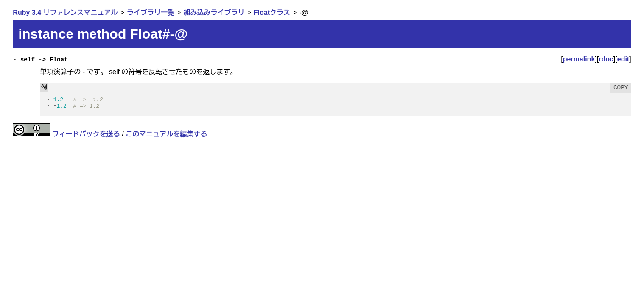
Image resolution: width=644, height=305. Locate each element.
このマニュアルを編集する (166, 134)
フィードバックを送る (86, 134)
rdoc (606, 59)
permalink (579, 59)
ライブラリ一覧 (151, 12)
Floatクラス (272, 12)
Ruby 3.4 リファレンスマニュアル (65, 12)
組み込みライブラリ (214, 12)
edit (623, 59)
